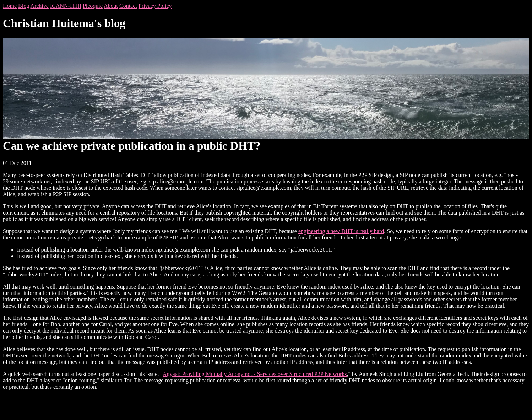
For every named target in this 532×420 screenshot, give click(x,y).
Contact (128, 6)
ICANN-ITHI (66, 6)
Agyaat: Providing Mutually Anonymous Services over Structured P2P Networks (255, 374)
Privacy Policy (155, 6)
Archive (39, 6)
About (111, 6)
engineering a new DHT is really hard (341, 231)
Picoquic (93, 6)
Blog (24, 6)
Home (10, 6)
